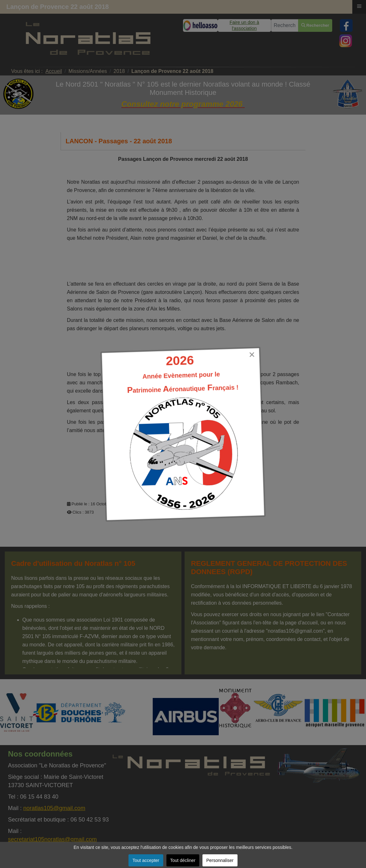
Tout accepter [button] (146, 860)
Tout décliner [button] (183, 860)
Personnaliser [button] (220, 860)
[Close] (252, 355)
